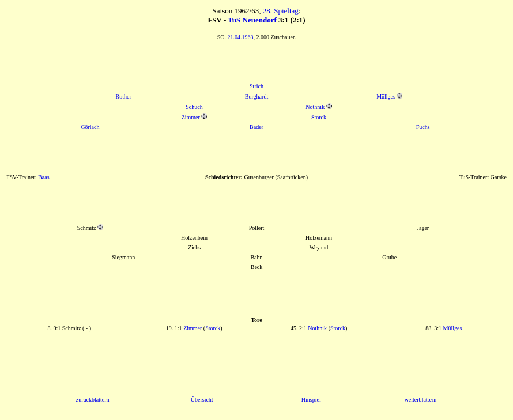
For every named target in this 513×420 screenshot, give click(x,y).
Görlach (90, 127)
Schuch (194, 107)
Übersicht (202, 400)
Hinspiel (311, 400)
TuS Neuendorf (252, 20)
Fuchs (423, 127)
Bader (256, 127)
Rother (124, 97)
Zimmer (191, 117)
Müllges (386, 97)
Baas (44, 177)
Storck (319, 117)
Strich (256, 86)
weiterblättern (421, 400)
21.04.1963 (241, 37)
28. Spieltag (281, 11)
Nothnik (315, 107)
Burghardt (256, 97)
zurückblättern (93, 400)
